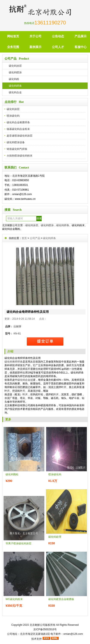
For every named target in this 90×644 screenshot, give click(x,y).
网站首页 (13, 36)
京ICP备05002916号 (45, 629)
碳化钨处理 (55, 537)
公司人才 (58, 47)
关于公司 (35, 36)
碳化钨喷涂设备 (16, 142)
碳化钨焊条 (15, 86)
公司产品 (35, 238)
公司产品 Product (17, 59)
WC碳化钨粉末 (14, 599)
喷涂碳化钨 (13, 116)
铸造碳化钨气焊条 (17, 149)
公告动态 (58, 36)
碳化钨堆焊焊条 (14, 362)
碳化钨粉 (14, 79)
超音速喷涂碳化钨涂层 (20, 136)
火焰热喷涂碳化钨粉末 (20, 156)
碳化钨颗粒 (12, 474)
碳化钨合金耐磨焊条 (18, 122)
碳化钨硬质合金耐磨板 (61, 599)
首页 (24, 238)
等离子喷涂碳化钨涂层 (18, 543)
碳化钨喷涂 (15, 72)
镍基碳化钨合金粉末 (18, 129)
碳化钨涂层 (15, 66)
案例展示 (35, 47)
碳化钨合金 (15, 92)
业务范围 (13, 47)
